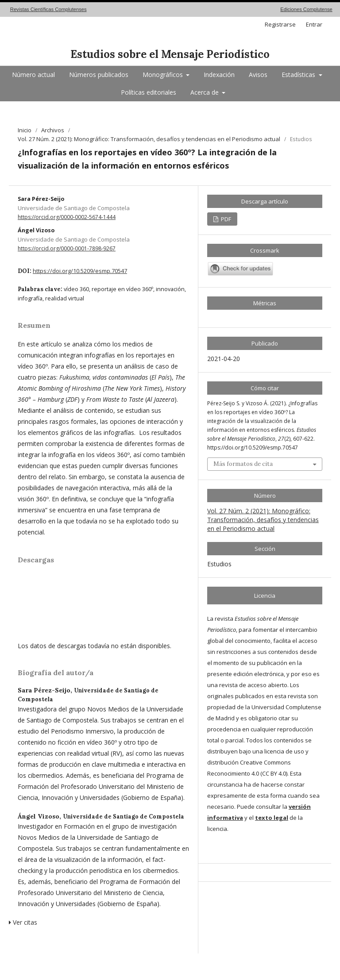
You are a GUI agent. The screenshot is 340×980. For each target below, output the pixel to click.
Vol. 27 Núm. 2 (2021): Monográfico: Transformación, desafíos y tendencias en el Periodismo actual (149, 139)
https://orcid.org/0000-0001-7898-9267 (67, 248)
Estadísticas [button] (299, 75)
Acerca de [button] (205, 92)
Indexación (219, 75)
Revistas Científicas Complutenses (48, 9)
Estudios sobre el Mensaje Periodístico (170, 54)
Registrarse (280, 24)
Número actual (33, 75)
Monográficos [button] (164, 75)
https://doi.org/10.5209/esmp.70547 (80, 271)
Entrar (314, 24)
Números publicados (99, 75)
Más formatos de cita (243, 464)
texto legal (272, 818)
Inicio (25, 130)
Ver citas (23, 922)
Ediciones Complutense (306, 9)
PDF (225, 219)
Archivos (53, 130)
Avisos (258, 75)
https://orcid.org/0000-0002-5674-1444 (67, 217)
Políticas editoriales (149, 92)
